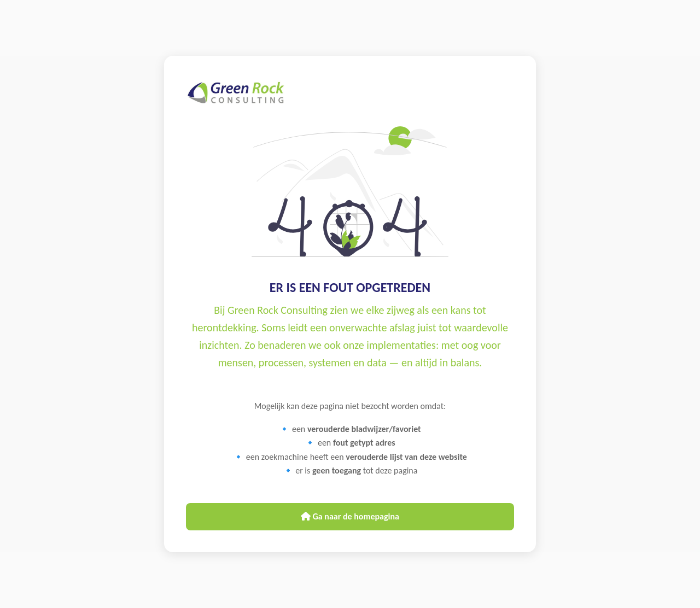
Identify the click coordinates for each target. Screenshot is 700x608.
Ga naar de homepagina (350, 516)
